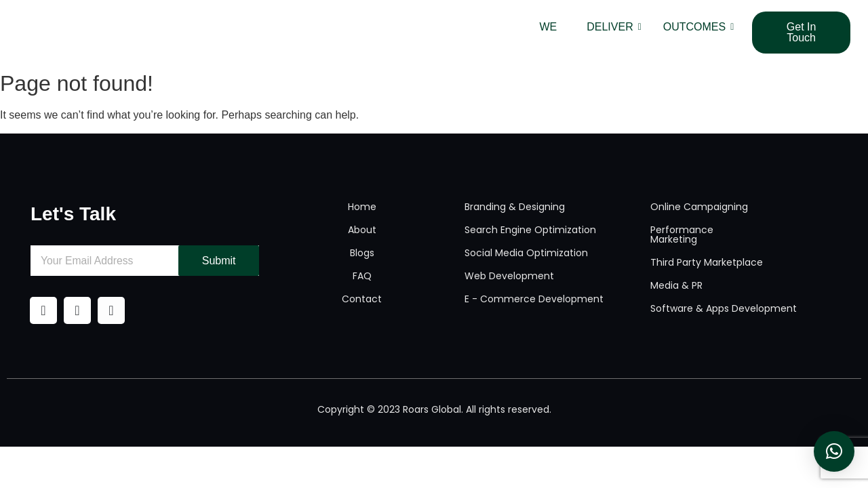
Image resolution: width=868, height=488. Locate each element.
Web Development (509, 276)
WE (548, 27)
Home (362, 207)
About (362, 230)
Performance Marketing (682, 235)
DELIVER (614, 27)
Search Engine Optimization (530, 230)
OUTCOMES (698, 27)
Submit (219, 261)
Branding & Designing (515, 207)
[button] (834, 451)
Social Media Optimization (526, 253)
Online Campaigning (699, 207)
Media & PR (676, 285)
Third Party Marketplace (707, 262)
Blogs (362, 253)
